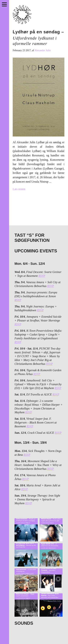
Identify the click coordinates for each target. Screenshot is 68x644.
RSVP (42, 276)
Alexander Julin (43, 50)
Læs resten (19, 189)
